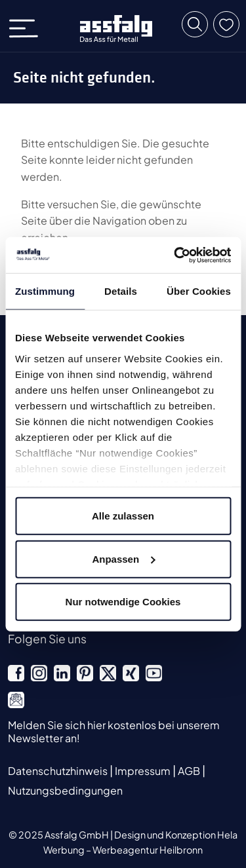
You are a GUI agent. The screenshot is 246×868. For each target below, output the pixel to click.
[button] (195, 24)
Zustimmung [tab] (45, 291)
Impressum (144, 771)
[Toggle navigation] (28, 26)
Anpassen (123, 558)
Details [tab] (121, 291)
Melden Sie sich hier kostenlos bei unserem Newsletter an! (114, 731)
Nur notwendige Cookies (123, 602)
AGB (190, 771)
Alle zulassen (123, 516)
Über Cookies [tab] (199, 291)
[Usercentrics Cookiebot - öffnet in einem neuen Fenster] (175, 255)
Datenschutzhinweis (59, 771)
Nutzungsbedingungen (65, 790)
